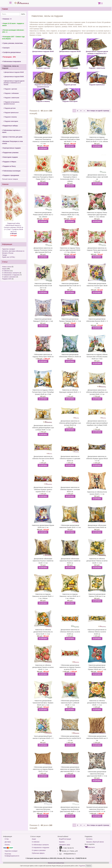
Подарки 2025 (7, 279)
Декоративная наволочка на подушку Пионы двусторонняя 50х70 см (97, 250)
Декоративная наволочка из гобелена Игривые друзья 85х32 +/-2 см (97, 459)
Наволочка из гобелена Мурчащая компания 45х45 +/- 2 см (70, 392)
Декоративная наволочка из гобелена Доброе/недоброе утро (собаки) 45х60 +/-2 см (43, 428)
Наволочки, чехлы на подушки (10, 67)
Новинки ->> (7, 19)
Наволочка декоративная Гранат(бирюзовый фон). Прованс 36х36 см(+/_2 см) (97, 667)
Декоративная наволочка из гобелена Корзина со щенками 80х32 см (70, 459)
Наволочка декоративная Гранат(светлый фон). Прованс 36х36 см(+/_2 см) (43, 703)
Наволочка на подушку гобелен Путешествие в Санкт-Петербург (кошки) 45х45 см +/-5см (43, 392)
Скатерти (6, 48)
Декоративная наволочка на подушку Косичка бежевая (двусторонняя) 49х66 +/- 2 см (70, 809)
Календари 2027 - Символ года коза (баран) (13, 38)
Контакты (89, 839)
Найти (23, 14)
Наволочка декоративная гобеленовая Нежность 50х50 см (70, 356)
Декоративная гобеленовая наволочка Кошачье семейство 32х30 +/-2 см (43, 561)
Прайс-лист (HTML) (9, 257)
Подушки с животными (11, 98)
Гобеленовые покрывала (11, 61)
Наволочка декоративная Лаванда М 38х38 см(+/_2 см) (43, 320)
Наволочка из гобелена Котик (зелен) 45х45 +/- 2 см (97, 493)
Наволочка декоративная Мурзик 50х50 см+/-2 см (43, 526)
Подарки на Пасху (9, 166)
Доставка (8, 842)
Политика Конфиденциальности (12, 855)
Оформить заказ (65, 845)
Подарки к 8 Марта (9, 162)
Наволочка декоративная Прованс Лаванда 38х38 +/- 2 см (70, 320)
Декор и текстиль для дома (12, 137)
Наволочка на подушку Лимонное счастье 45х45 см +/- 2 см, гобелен (70, 596)
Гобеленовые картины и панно (11, 131)
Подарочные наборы (10, 126)
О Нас (7, 839)
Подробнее (82, 866)
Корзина (62, 842)
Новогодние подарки (10, 157)
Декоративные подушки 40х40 (14, 72)
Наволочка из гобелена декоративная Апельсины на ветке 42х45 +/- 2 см (43, 632)
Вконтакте (90, 847)
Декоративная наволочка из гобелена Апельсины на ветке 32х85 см (70, 632)
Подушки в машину (10, 117)
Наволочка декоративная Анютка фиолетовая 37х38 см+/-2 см (43, 286)
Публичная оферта (38, 853)
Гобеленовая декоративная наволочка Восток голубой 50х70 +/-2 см (70, 738)
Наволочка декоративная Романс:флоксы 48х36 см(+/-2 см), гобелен (43, 215)
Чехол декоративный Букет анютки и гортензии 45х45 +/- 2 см (43, 738)
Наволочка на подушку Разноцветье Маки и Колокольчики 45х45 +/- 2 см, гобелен (70, 178)
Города (4, 255)
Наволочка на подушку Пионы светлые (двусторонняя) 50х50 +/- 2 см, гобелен (70, 250)
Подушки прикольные (11, 113)
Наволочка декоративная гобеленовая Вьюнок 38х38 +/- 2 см (97, 321)
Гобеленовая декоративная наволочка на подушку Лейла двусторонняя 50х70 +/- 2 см (70, 769)
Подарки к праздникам (11, 175)
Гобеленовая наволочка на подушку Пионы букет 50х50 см (43, 356)
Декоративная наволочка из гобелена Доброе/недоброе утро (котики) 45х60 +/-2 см (97, 392)
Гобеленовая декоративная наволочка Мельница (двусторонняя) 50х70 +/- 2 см (43, 809)
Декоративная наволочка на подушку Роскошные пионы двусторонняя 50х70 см (43, 250)
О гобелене (6, 271)
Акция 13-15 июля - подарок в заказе (13, 24)
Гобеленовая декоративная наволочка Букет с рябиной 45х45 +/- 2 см (70, 703)
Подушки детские (10, 108)
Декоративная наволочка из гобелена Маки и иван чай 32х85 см (97, 177)
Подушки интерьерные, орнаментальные (12, 103)
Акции (4, 269)
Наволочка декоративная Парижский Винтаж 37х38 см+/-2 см (70, 286)
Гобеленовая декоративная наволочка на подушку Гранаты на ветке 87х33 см (70, 667)
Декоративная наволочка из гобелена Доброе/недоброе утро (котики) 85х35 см (70, 423)
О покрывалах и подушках (11, 275)
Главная (5, 9)
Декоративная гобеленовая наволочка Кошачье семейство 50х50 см (70, 561)
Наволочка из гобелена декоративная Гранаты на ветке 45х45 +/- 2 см (43, 667)
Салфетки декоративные (11, 52)
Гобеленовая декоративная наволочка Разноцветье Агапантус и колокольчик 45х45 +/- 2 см (43, 140)
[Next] (84, 111)
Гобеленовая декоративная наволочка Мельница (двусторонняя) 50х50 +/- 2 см (97, 774)
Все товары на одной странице (98, 111)
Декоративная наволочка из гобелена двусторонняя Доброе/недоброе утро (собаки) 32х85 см (97, 424)
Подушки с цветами (10, 89)
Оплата (7, 845)
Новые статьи (7, 267)
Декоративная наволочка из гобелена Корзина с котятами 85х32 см (70, 489)
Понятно (89, 866)
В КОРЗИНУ (43, 148)
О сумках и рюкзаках (9, 277)
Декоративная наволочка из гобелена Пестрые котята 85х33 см (43, 459)
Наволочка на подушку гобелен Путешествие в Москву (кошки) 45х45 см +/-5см (97, 357)
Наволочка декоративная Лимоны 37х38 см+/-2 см (97, 595)
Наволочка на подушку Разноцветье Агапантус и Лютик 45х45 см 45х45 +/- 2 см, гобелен (97, 139)
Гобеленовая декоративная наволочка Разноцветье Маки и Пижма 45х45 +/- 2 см (43, 177)
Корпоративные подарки (11, 148)
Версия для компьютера (56, 863)
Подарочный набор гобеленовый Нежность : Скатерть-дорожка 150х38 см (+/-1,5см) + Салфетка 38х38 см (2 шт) (14, 230)
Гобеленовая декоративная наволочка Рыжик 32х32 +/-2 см (70, 526)
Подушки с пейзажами (11, 93)
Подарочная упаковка (10, 153)
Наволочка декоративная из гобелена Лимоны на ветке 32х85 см (97, 632)
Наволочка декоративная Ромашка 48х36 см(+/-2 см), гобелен (70, 215)
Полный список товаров (10, 179)
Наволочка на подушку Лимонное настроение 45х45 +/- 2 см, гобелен (43, 596)
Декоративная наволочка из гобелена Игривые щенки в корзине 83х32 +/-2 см (43, 489)
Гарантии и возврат (9, 249)
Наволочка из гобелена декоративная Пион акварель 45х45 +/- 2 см (97, 703)
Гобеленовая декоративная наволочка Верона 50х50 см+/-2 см (97, 738)
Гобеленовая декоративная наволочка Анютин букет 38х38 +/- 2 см (97, 286)
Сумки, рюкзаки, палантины (12, 43)
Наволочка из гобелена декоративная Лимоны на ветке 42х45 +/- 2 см (97, 561)
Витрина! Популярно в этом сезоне (12, 142)
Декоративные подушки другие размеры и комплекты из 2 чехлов (14, 83)
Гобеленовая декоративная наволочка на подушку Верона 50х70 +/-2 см (43, 769)
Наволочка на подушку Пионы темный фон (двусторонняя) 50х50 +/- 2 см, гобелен (97, 215)
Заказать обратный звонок (95, 842)
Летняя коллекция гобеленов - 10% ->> (13, 31)
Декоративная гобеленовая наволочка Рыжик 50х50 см (97, 526)
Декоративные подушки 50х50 (14, 77)
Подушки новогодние (11, 121)
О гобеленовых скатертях (11, 273)
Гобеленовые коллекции (11, 171)
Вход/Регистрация (65, 839)
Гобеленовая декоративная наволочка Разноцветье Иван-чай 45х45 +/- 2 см (70, 139)
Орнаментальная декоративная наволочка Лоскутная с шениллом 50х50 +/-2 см (97, 809)
